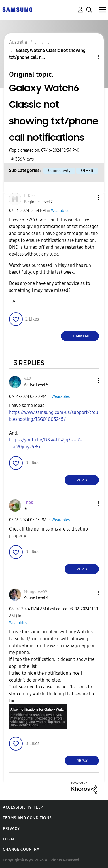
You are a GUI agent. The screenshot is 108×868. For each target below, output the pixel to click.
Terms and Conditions (27, 818)
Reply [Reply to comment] (82, 480)
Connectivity (59, 171)
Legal (9, 839)
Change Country (21, 849)
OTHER (87, 171)
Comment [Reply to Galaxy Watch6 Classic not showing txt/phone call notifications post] (80, 336)
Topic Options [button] (89, 57)
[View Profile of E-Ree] (29, 196)
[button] (89, 197)
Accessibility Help (23, 807)
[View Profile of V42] (27, 379)
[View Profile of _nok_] (30, 503)
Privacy (11, 829)
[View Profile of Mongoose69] (36, 592)
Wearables (60, 211)
